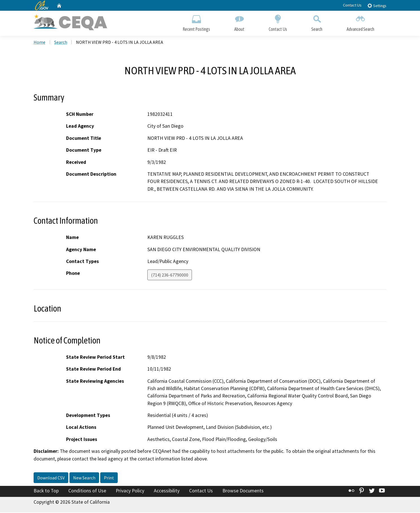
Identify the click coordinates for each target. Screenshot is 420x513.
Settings (377, 6)
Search (317, 22)
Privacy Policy (130, 491)
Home (40, 43)
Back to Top (46, 491)
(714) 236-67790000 (170, 275)
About (239, 22)
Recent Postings (196, 22)
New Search (84, 478)
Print (109, 478)
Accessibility (167, 491)
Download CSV (51, 478)
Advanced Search (360, 22)
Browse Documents (243, 491)
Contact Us (352, 5)
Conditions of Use (87, 491)
